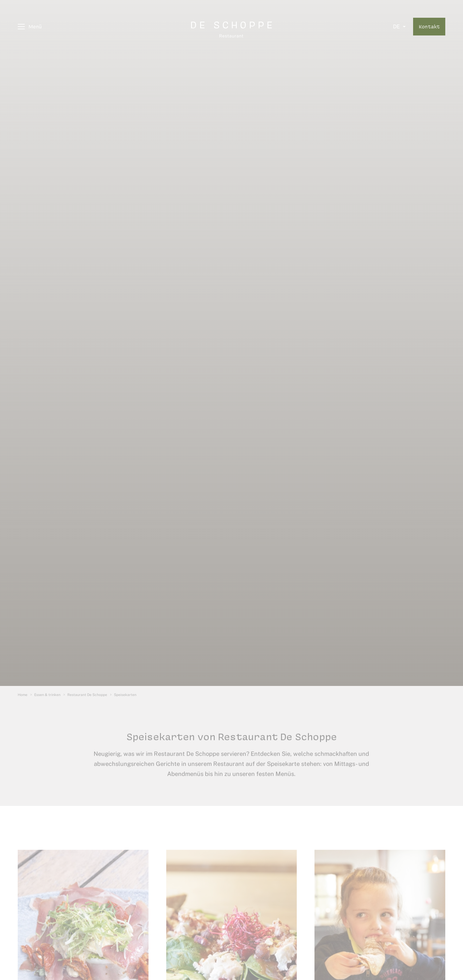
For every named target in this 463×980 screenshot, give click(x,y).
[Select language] (399, 27)
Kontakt (429, 26)
